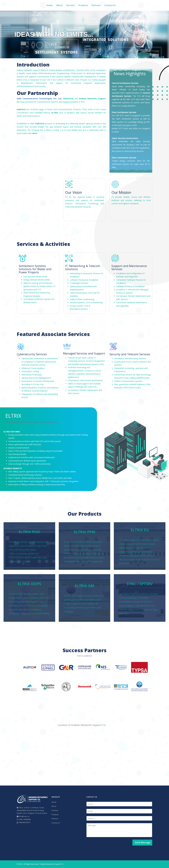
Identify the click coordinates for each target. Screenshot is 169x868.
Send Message (142, 842)
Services (71, 5)
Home (50, 5)
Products (83, 5)
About (59, 5)
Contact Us (110, 5)
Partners (96, 5)
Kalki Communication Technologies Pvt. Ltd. (39, 99)
